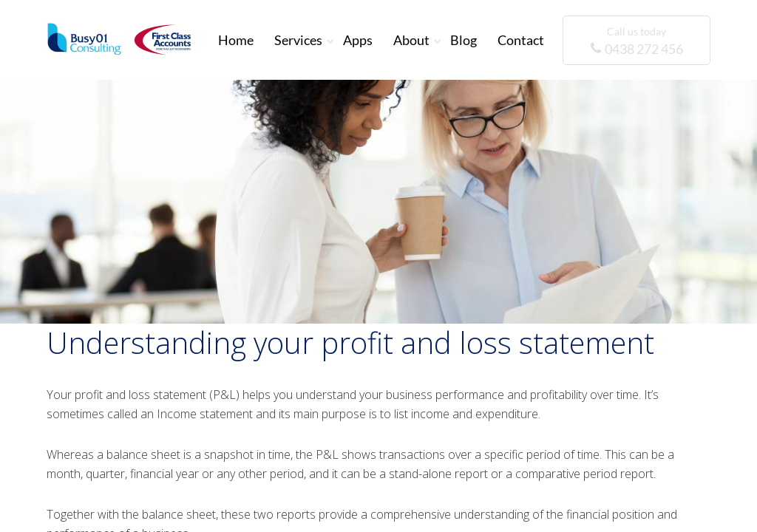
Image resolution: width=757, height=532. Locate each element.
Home (236, 40)
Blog (464, 40)
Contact (521, 40)
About (411, 40)
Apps (358, 40)
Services (298, 40)
